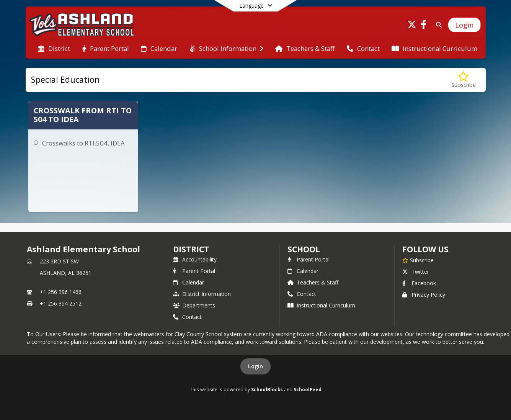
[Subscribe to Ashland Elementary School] (418, 260)
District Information (202, 294)
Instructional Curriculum (321, 305)
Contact (187, 317)
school (304, 249)
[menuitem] (54, 49)
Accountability (195, 259)
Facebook (419, 283)
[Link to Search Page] (437, 25)
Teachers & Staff (313, 282)
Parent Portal (194, 271)
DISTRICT (191, 249)
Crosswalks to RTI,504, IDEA (83, 143)
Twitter (416, 272)
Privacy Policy (424, 295)
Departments (194, 305)
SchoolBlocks (267, 389)
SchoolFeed (308, 389)
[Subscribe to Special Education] (464, 80)
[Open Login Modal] (464, 25)
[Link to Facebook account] (423, 26)
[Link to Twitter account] (412, 26)
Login (255, 366)
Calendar (189, 282)
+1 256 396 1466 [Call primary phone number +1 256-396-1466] (61, 292)
